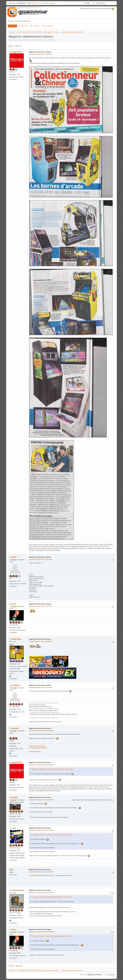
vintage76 (16, 685)
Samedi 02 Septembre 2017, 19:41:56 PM (40, 559)
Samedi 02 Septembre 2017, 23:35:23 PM (40, 641)
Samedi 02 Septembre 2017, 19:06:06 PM (40, 54)
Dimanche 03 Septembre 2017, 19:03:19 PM (41, 872)
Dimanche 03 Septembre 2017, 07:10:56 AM (41, 765)
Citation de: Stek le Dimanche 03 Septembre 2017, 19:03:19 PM (52, 897)
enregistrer (52, 3)
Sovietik (15, 728)
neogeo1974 (17, 52)
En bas (11, 46)
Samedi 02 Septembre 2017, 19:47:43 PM (40, 606)
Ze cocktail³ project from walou (38, 748)
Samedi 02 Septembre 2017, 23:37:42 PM (40, 688)
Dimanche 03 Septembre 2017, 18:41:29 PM (41, 830)
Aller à (82, 975)
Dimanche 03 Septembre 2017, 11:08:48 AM (41, 800)
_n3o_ (14, 828)
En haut (11, 966)
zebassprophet (18, 890)
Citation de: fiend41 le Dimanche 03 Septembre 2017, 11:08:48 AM (52, 835)
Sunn (14, 604)
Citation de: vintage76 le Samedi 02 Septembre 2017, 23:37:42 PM (52, 769)
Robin (14, 557)
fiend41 (15, 797)
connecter (39, 3)
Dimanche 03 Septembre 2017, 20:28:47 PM (41, 893)
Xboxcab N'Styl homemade (37, 746)
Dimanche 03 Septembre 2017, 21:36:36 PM (41, 932)
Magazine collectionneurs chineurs (40, 52)
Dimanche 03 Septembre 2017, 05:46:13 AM (41, 731)
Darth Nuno (16, 639)
